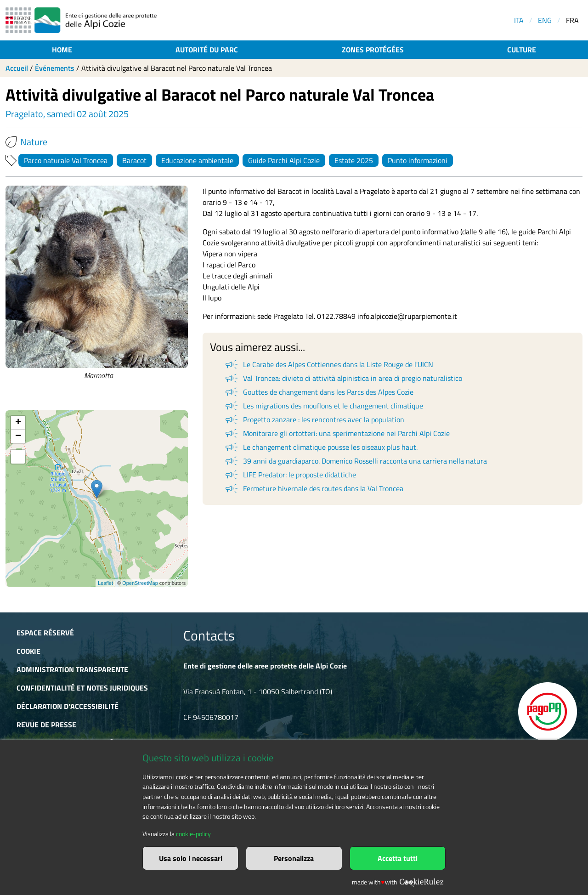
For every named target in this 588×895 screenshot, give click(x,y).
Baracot (134, 160)
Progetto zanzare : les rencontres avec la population (314, 419)
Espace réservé (45, 633)
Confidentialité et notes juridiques (82, 688)
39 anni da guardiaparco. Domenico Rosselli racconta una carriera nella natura (355, 461)
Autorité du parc (207, 50)
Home (62, 50)
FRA (572, 20)
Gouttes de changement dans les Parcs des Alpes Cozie (319, 392)
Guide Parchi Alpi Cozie (284, 160)
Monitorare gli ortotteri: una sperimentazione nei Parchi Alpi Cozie (337, 433)
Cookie (28, 651)
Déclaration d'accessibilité (68, 706)
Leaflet (105, 583)
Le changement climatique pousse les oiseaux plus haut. (321, 447)
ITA (519, 20)
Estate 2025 (354, 160)
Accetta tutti (398, 858)
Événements (55, 68)
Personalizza (294, 858)
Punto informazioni (418, 160)
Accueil (17, 68)
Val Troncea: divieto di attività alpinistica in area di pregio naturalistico (343, 378)
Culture (522, 50)
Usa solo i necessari (191, 858)
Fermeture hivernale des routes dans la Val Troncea (314, 488)
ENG (545, 20)
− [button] (18, 436)
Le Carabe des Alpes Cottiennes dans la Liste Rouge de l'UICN (328, 364)
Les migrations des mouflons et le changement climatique (323, 406)
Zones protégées (373, 50)
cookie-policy (193, 834)
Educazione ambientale (197, 160)
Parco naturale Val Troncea (66, 160)
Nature (26, 142)
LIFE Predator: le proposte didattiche (290, 475)
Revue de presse (46, 725)
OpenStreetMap (140, 583)
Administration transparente (72, 669)
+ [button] (18, 423)
